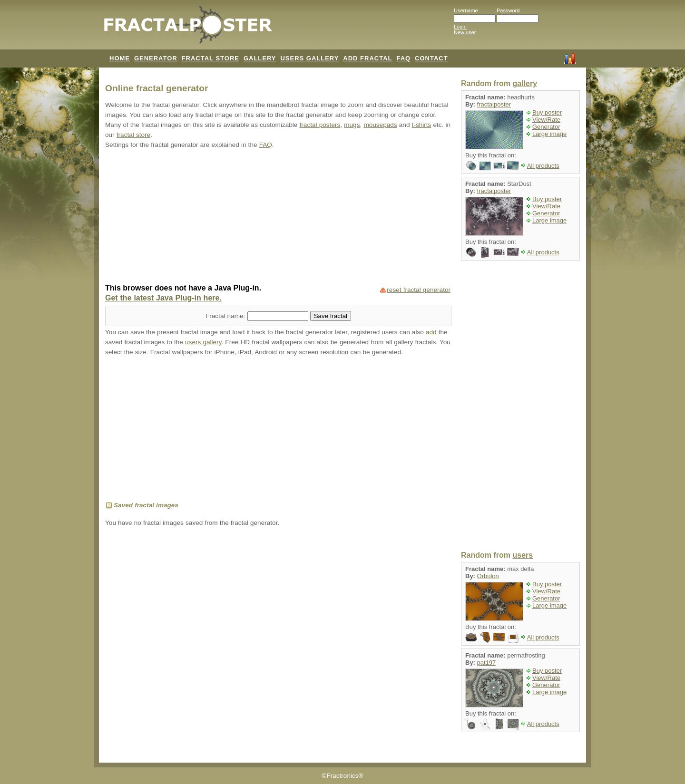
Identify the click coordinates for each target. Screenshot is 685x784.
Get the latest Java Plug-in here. (163, 298)
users (523, 555)
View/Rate (546, 120)
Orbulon (488, 576)
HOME (120, 58)
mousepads (380, 125)
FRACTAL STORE (210, 58)
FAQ (403, 58)
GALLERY (260, 58)
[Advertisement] (278, 217)
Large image (549, 134)
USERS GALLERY (309, 58)
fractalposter (494, 104)
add (431, 332)
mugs (352, 125)
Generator (546, 127)
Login (460, 27)
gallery (525, 83)
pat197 (487, 663)
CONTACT (431, 58)
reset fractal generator (419, 290)
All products (543, 166)
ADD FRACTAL (367, 58)
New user (465, 32)
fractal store (133, 135)
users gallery (203, 342)
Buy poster (547, 112)
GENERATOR (156, 58)
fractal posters (320, 125)
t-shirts (422, 125)
